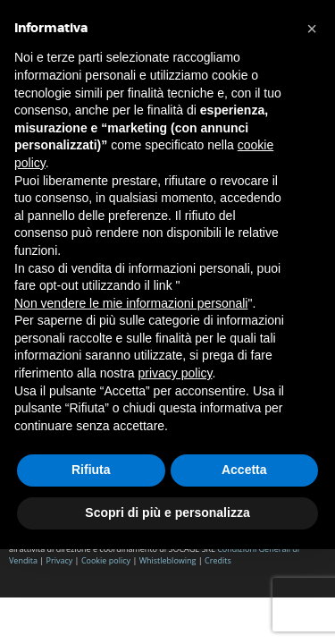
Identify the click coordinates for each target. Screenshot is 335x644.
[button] (312, 29)
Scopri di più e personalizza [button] (167, 513)
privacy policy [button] (176, 373)
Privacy (60, 560)
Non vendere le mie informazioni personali (131, 303)
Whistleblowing (169, 560)
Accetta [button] (244, 470)
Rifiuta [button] (91, 470)
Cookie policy (106, 560)
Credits (218, 560)
